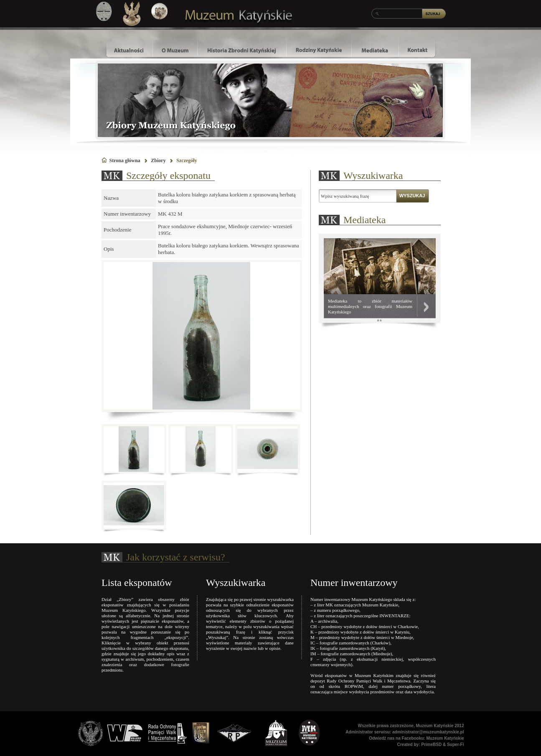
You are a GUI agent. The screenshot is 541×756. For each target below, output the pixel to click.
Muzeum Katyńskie (445, 738)
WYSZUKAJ (412, 196)
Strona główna (125, 160)
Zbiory (158, 160)
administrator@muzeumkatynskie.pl (428, 732)
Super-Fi (456, 745)
